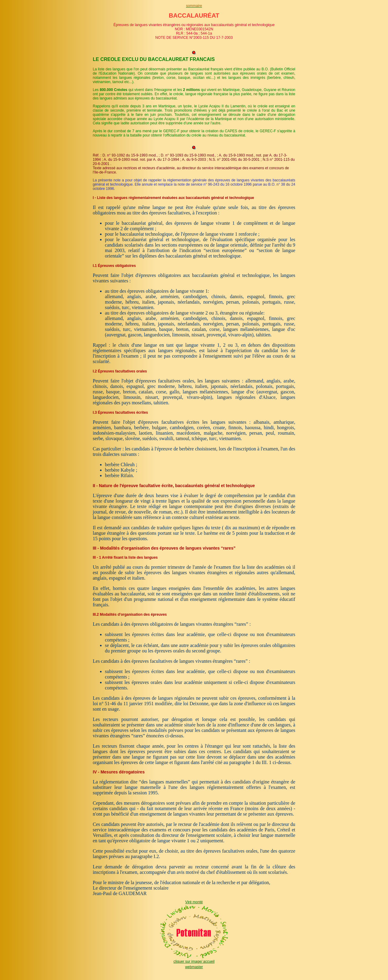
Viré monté (194, 902)
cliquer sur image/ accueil (194, 961)
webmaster (194, 967)
